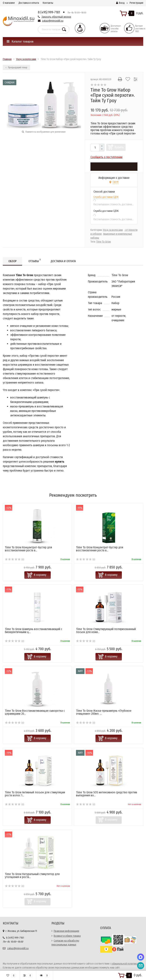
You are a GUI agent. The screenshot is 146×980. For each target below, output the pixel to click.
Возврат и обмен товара (67, 936)
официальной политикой (125, 964)
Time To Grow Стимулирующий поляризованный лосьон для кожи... (106, 630)
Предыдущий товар (16, 67)
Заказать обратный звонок (56, 17)
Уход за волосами (113, 230)
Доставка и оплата (29, 3)
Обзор (12, 261)
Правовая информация (66, 931)
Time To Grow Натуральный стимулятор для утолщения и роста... (32, 875)
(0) (14, 560)
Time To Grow (103, 242)
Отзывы (35, 261)
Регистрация (136, 3)
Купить (119, 147)
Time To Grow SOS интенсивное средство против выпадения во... (107, 794)
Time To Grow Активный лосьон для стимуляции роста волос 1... (35, 794)
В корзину (40, 575)
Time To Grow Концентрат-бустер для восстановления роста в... (28, 549)
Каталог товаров (20, 41)
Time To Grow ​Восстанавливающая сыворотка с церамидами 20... (35, 712)
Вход (120, 3)
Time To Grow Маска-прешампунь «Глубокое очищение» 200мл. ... (104, 712)
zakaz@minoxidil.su (53, 21)
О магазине (9, 3)
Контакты (48, 3)
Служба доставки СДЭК (106, 197)
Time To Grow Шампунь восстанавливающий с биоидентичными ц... (34, 630)
